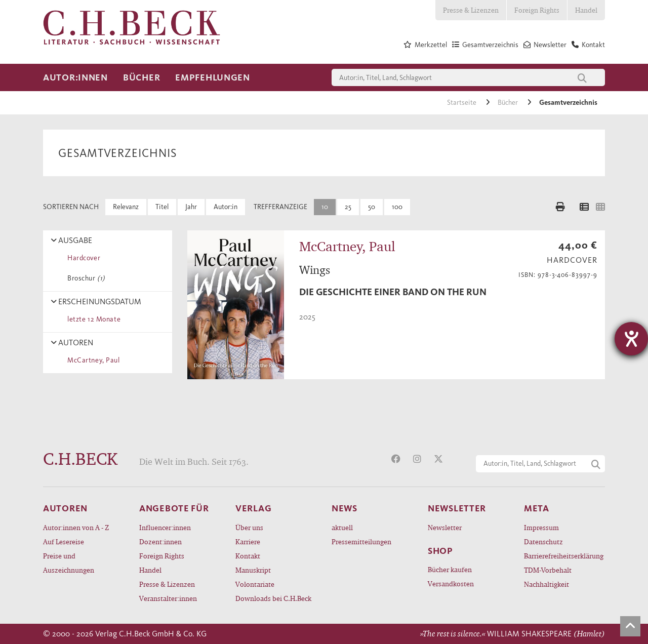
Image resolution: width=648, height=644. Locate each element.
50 (372, 207)
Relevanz (126, 207)
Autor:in (226, 207)
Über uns (249, 527)
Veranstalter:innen (168, 598)
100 (397, 207)
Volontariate (255, 584)
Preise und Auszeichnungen (69, 563)
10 (325, 207)
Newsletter (445, 527)
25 (348, 207)
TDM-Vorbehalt (548, 570)
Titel (162, 207)
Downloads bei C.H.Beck (273, 598)
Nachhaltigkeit (546, 584)
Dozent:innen (160, 541)
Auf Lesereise (64, 541)
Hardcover (82, 258)
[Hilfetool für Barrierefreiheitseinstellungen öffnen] (631, 339)
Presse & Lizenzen (471, 10)
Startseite (462, 103)
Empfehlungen (213, 77)
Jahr (191, 207)
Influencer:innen (165, 527)
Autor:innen (75, 77)
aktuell (342, 527)
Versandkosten (451, 583)
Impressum (541, 527)
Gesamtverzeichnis (568, 103)
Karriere (248, 541)
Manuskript (253, 570)
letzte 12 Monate (92, 319)
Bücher (141, 77)
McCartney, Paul (92, 360)
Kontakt (248, 556)
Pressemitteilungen (361, 541)
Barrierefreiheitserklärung (564, 556)
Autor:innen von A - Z (76, 527)
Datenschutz (543, 541)
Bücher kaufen (450, 569)
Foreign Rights (537, 10)
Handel (586, 10)
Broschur (84, 278)
